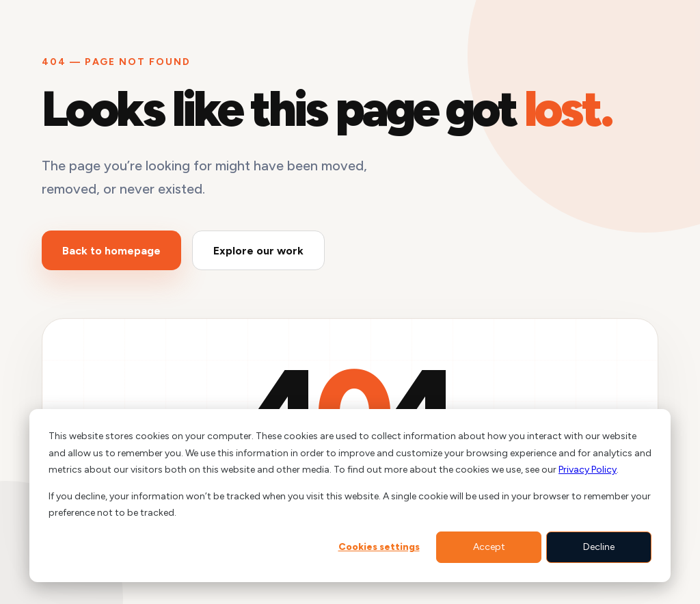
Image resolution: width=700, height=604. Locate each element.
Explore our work (258, 251)
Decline (599, 547)
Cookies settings (379, 547)
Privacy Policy (588, 470)
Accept (489, 547)
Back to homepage (111, 251)
